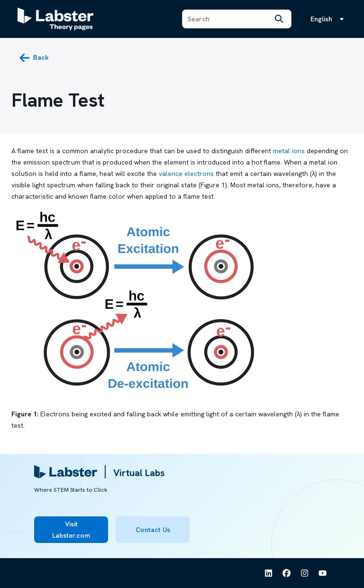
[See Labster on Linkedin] (269, 573)
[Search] (279, 19)
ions (298, 151)
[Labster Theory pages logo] (55, 19)
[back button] (34, 58)
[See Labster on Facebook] (287, 573)
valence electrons (186, 174)
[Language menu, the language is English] (329, 19)
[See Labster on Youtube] (323, 573)
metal (282, 151)
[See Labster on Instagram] (305, 573)
